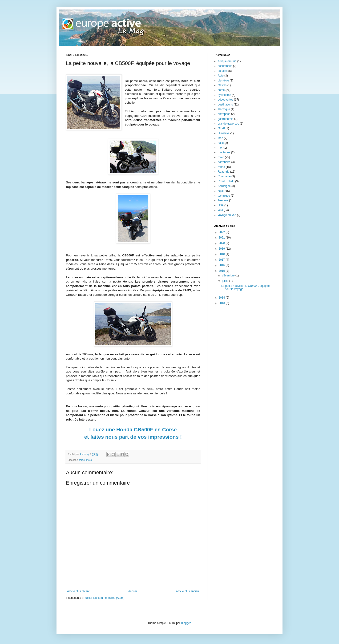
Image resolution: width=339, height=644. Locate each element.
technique (224, 196)
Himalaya (224, 133)
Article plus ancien (188, 591)
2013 (222, 303)
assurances (225, 66)
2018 (222, 254)
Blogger (186, 623)
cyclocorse (224, 95)
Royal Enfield (226, 181)
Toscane (223, 200)
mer (220, 148)
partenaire (224, 162)
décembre (229, 275)
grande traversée (228, 124)
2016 (222, 265)
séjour (222, 191)
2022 (222, 232)
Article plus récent (78, 591)
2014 (222, 298)
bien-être (223, 81)
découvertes (225, 100)
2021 (222, 238)
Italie (221, 143)
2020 (222, 243)
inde (220, 138)
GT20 (221, 128)
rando (221, 167)
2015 (222, 271)
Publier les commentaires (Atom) (104, 598)
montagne (224, 152)
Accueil (133, 591)
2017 (222, 260)
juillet (226, 281)
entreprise (224, 114)
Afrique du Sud (227, 61)
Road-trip (224, 172)
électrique (224, 109)
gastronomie (226, 119)
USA (221, 205)
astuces (223, 71)
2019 (222, 249)
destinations (225, 105)
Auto (221, 76)
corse (82, 460)
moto (89, 460)
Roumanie (224, 176)
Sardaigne (224, 186)
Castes (222, 85)
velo (220, 210)
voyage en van (227, 215)
